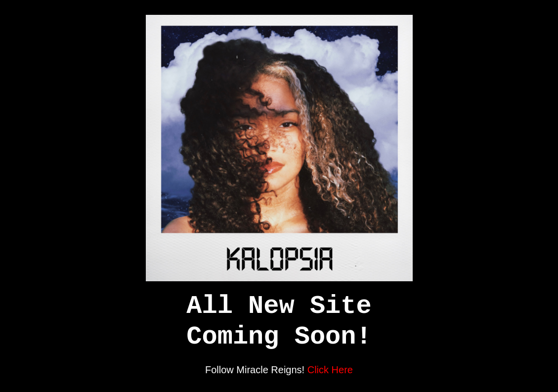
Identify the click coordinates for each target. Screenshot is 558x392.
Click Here (330, 370)
